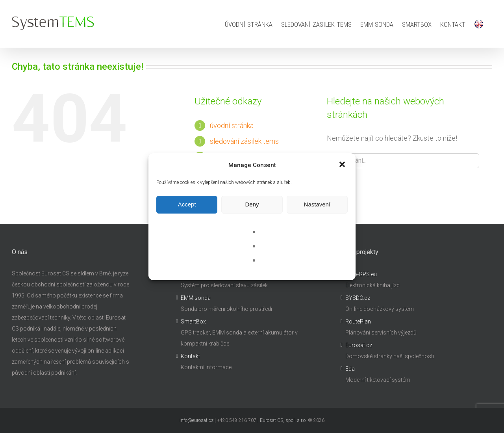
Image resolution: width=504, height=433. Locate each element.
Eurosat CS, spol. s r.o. (283, 420)
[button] (343, 165)
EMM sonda (196, 298)
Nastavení (317, 204)
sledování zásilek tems (244, 141)
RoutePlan (358, 321)
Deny (252, 204)
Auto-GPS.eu (361, 274)
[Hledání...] (403, 161)
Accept (187, 204)
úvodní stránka (232, 125)
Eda (350, 369)
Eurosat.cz (359, 345)
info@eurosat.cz (196, 420)
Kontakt (190, 356)
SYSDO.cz (358, 298)
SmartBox (193, 321)
